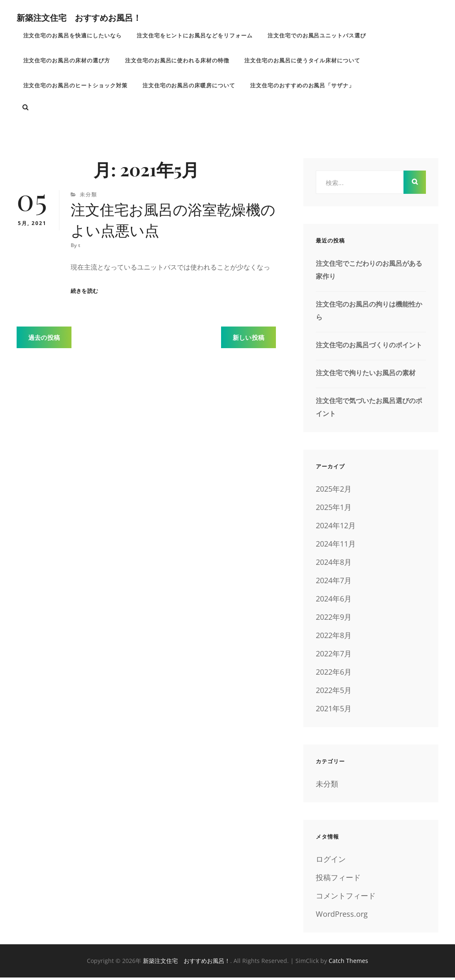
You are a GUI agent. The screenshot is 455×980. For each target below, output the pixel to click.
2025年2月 (334, 491)
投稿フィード (338, 880)
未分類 (89, 197)
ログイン (331, 861)
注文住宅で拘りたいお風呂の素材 (366, 375)
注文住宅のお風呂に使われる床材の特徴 (178, 62)
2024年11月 (336, 546)
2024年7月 (334, 583)
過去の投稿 (44, 342)
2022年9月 (334, 619)
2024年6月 (334, 601)
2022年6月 (334, 674)
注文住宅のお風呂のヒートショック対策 (76, 87)
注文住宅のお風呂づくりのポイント (369, 347)
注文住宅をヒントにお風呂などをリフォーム (195, 36)
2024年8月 (334, 564)
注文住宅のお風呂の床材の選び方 (67, 62)
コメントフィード (346, 898)
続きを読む (84, 295)
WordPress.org (342, 916)
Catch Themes (348, 963)
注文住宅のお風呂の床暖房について (189, 87)
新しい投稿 (248, 342)
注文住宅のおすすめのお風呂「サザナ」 (303, 87)
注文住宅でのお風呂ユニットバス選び (318, 36)
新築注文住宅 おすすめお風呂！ (79, 17)
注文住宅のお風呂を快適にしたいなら (73, 36)
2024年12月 (336, 528)
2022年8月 (334, 638)
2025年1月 (334, 510)
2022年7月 (334, 656)
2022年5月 (334, 693)
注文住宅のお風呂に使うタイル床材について (303, 62)
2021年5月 (334, 711)
